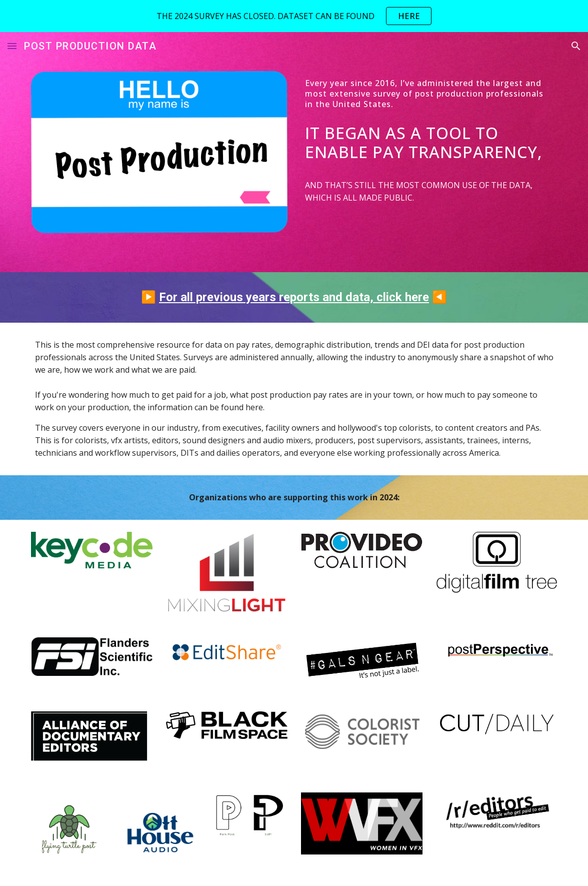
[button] (12, 46)
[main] (429, 94)
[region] (294, 16)
